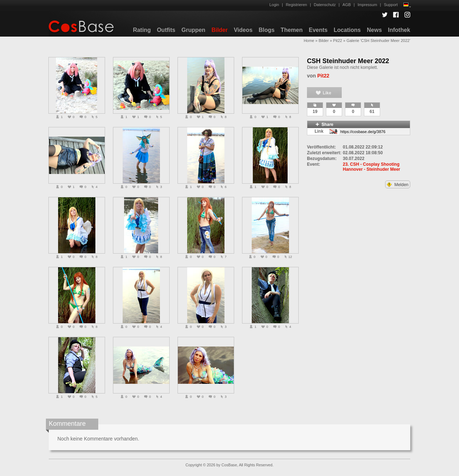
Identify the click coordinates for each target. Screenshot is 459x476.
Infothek (399, 30)
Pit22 (338, 41)
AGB (347, 5)
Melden (398, 185)
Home (309, 41)
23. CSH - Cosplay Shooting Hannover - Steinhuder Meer (372, 167)
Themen (292, 30)
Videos (243, 30)
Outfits (166, 30)
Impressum (367, 5)
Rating (142, 30)
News (374, 30)
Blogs (266, 30)
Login (274, 5)
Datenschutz (325, 5)
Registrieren (296, 5)
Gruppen (193, 30)
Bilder (220, 30)
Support (391, 5)
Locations (347, 30)
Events (318, 30)
